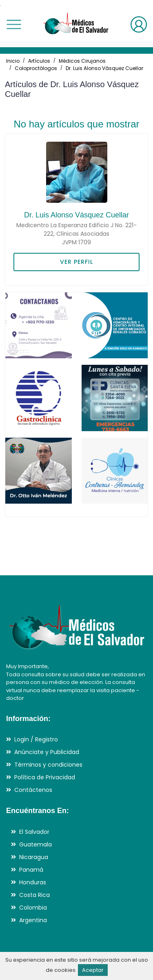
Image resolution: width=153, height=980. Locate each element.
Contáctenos (33, 790)
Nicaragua (34, 857)
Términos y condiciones (48, 765)
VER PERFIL (76, 262)
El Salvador (34, 832)
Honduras (33, 882)
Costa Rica (34, 895)
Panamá (31, 870)
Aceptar (93, 970)
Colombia (33, 908)
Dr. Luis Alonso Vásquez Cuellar (104, 68)
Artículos (39, 61)
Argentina (33, 920)
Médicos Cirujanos (82, 61)
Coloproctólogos (36, 68)
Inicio (13, 61)
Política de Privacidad (45, 777)
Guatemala (35, 844)
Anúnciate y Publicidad (47, 752)
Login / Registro (36, 739)
